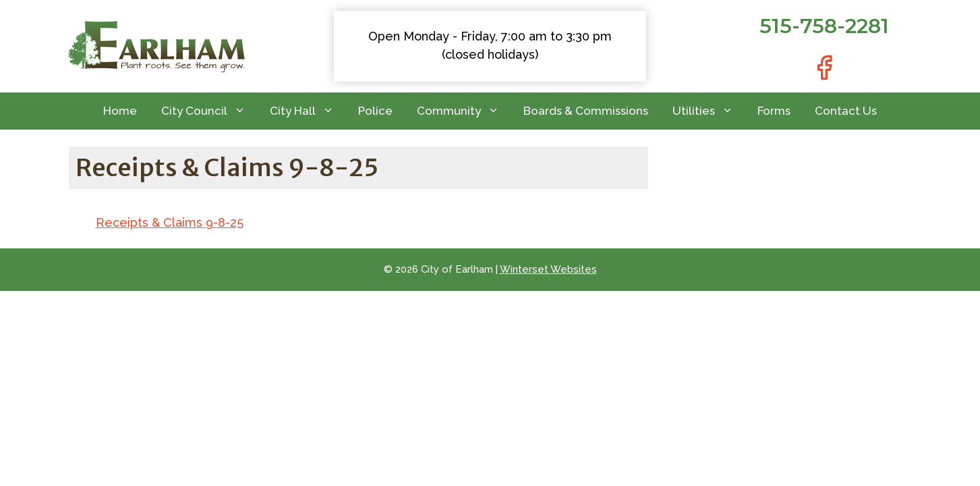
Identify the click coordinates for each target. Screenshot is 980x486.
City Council (209, 111)
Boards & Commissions (586, 111)
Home (120, 111)
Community (464, 111)
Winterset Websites (548, 269)
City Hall (308, 111)
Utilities (709, 111)
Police (375, 111)
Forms (774, 111)
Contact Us (846, 111)
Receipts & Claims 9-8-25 (170, 222)
